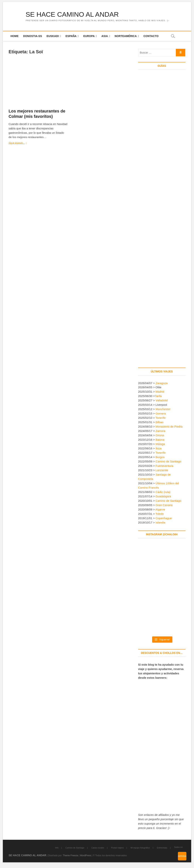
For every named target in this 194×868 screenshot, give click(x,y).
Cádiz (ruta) (163, 492)
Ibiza (159, 449)
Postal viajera (117, 848)
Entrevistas (162, 848)
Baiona (160, 440)
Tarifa (158, 396)
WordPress (86, 855)
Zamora (160, 431)
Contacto (151, 36)
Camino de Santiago (168, 462)
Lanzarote (162, 470)
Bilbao (160, 422)
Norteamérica (126, 36)
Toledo (160, 514)
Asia (105, 36)
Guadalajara (163, 497)
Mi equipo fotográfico (140, 848)
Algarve (160, 509)
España (71, 36)
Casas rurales (98, 848)
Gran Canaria (164, 505)
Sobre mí (178, 847)
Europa (89, 36)
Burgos (160, 457)
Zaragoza (162, 383)
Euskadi (53, 36)
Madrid (160, 392)
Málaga (160, 444)
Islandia (160, 522)
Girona (160, 435)
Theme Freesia (70, 855)
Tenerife (161, 418)
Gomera (161, 414)
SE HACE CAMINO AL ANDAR (73, 15)
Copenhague (164, 518)
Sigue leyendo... (23, 143)
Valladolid (162, 401)
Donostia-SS (32, 36)
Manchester (163, 409)
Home (14, 36)
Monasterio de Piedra (169, 427)
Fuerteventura (164, 466)
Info (57, 848)
